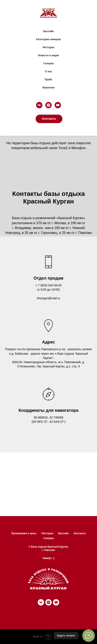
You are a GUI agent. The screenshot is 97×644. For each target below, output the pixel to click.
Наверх (48, 558)
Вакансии (49, 88)
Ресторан (48, 47)
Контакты (80, 533)
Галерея (48, 63)
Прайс (49, 80)
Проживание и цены (24, 533)
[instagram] (48, 105)
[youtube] (58, 105)
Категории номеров (48, 39)
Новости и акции (48, 55)
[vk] (39, 105)
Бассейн (48, 31)
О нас (48, 71)
